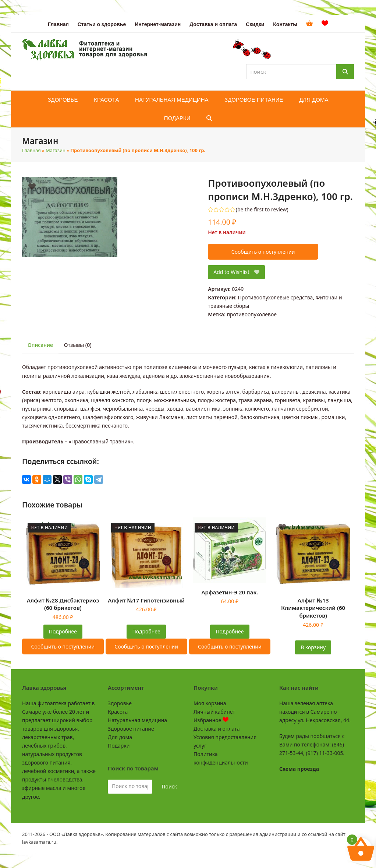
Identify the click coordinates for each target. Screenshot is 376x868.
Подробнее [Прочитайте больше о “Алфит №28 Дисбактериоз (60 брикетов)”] (63, 631)
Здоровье (120, 703)
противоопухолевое (252, 314)
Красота (118, 712)
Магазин (56, 150)
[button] (209, 118)
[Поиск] (345, 72)
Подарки (119, 746)
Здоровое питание (131, 729)
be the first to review (262, 210)
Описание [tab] (40, 345)
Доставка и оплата (217, 729)
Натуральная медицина (137, 720)
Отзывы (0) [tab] (78, 345)
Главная (31, 150)
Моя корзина (210, 703)
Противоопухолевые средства (275, 297)
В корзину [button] (313, 647)
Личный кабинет (214, 712)
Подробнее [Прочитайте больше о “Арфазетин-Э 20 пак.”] (230, 631)
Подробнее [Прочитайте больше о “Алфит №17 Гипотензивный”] (146, 631)
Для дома (120, 737)
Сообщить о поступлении (263, 252)
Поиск (169, 786)
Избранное (211, 720)
